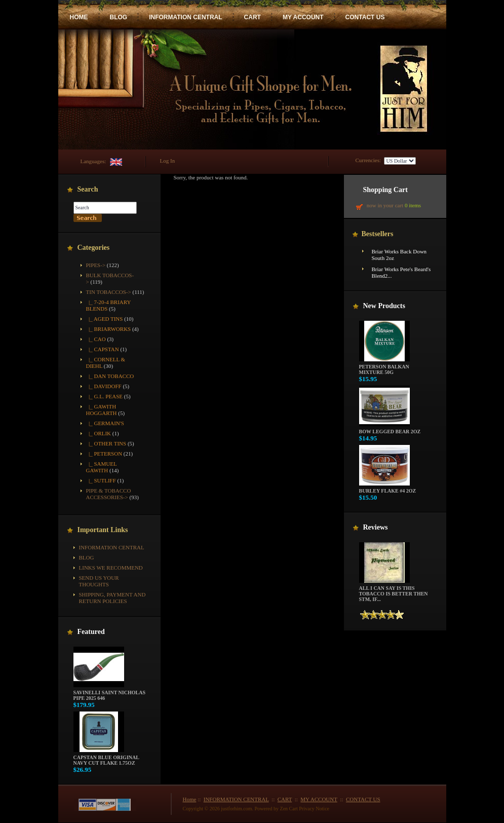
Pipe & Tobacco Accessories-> (109, 494)
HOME (79, 17)
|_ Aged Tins (105, 319)
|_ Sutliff (101, 480)
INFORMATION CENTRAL (185, 17)
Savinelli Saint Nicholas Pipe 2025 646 (109, 693)
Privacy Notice (314, 809)
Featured (91, 632)
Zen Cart (289, 809)
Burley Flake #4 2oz (388, 489)
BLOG (119, 17)
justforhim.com (236, 809)
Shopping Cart (385, 190)
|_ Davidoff (104, 386)
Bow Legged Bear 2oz (390, 429)
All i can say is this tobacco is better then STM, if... (394, 591)
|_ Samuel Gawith (102, 467)
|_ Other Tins (106, 443)
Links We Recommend (111, 568)
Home (190, 799)
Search (88, 189)
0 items (413, 205)
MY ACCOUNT (303, 17)
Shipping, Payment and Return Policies (112, 598)
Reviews (376, 527)
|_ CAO (96, 339)
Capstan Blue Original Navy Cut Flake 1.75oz (106, 758)
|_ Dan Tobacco (110, 376)
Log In (168, 161)
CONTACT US (365, 17)
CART (253, 17)
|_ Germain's (105, 423)
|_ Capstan (103, 349)
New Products (384, 306)
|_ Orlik (99, 433)
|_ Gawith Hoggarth (102, 410)
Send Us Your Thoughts (99, 581)
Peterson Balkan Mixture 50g (384, 367)
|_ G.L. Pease (104, 396)
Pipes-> (96, 265)
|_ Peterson (104, 454)
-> (109, 292)
